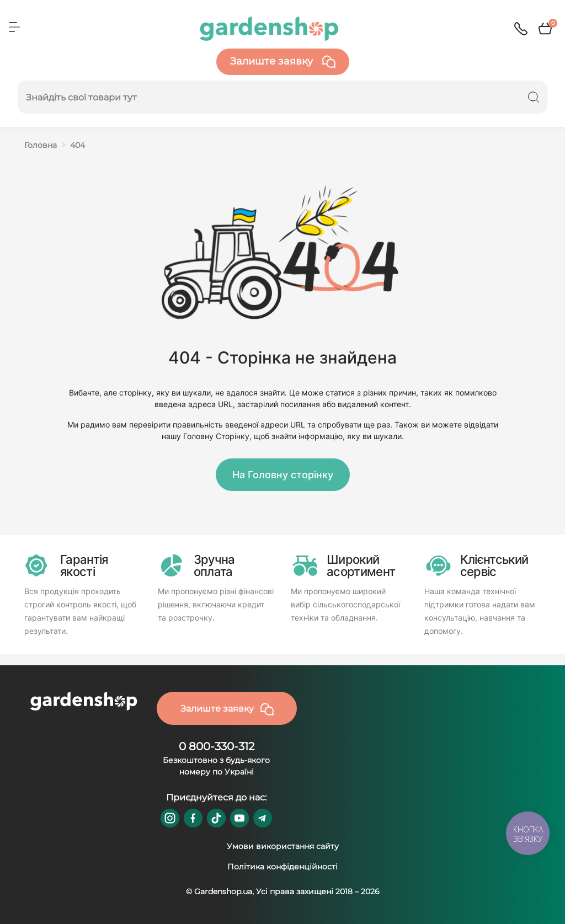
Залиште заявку (283, 62)
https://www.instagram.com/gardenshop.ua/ (170, 818)
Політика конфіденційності (282, 867)
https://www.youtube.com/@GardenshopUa (239, 818)
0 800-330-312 (217, 746)
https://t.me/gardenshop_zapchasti (263, 818)
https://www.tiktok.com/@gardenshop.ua (216, 818)
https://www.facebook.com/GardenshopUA (193, 818)
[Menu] (14, 27)
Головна (41, 145)
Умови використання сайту (283, 846)
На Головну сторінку (283, 475)
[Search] (534, 97)
